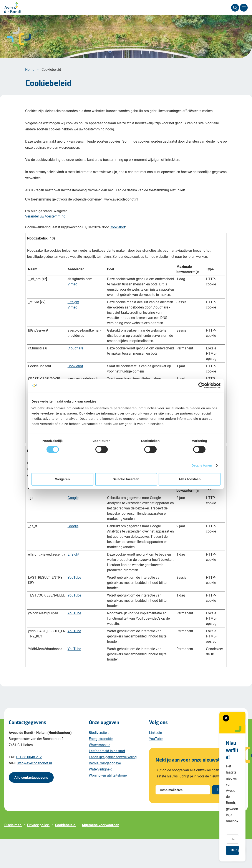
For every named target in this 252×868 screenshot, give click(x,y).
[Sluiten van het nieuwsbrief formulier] (174, 787)
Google (73, 527)
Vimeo (72, 313)
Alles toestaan (190, 479)
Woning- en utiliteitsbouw (108, 804)
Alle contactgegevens (31, 806)
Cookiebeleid (52, 98)
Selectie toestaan (126, 479)
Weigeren (62, 479)
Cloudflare (75, 377)
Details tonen (202, 465)
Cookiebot (117, 256)
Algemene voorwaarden (100, 854)
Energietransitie (101, 768)
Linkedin (156, 761)
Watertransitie (99, 774)
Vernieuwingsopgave (105, 792)
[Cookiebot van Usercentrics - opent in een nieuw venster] (201, 386)
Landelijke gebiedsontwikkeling (113, 786)
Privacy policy (38, 854)
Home (30, 98)
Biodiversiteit (99, 761)
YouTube (74, 606)
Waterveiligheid (101, 798)
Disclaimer (13, 854)
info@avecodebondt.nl (35, 792)
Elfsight (73, 331)
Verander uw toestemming (45, 245)
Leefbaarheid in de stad (107, 780)
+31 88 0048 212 (29, 786)
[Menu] (244, 8)
